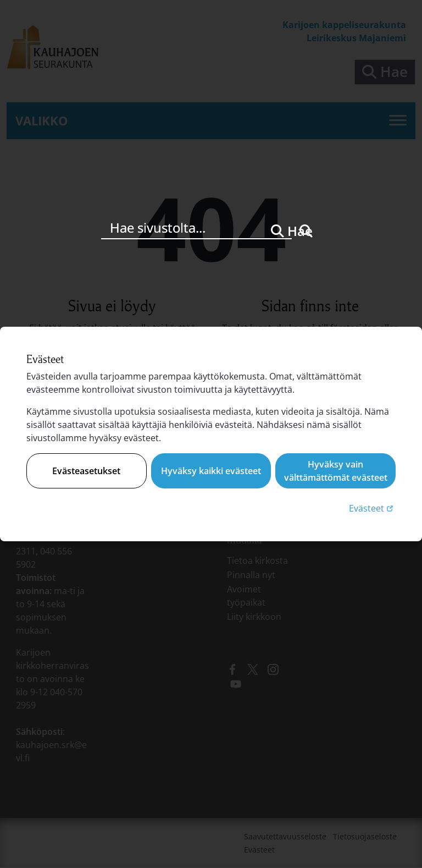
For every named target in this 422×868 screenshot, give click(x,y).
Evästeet (372, 508)
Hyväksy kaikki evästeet (211, 471)
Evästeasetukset (86, 471)
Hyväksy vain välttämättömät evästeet (336, 471)
